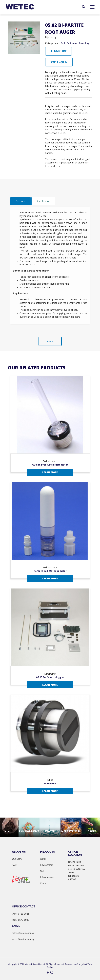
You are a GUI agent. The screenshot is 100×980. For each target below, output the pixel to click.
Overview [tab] (20, 201)
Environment (47, 865)
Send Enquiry (59, 62)
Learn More (50, 472)
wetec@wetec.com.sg (23, 939)
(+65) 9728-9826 (21, 914)
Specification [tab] (43, 201)
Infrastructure (47, 877)
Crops (43, 883)
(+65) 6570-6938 (21, 920)
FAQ (14, 865)
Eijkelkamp (51, 37)
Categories (51, 43)
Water (43, 859)
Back (50, 341)
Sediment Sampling (78, 43)
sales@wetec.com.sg (23, 933)
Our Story (17, 859)
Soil (63, 43)
